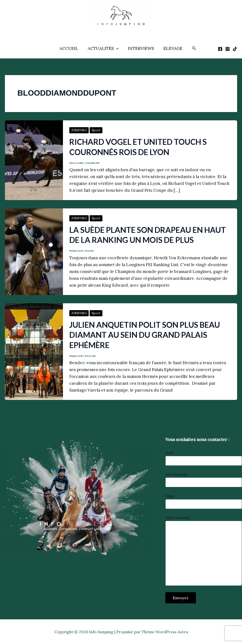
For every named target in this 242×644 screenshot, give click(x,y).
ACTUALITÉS (104, 48)
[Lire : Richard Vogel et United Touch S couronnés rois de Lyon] (34, 160)
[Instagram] (228, 49)
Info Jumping (116, 31)
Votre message (204, 551)
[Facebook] (220, 49)
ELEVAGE (171, 48)
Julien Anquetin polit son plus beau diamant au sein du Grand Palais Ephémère (145, 335)
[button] (192, 48)
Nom (204, 458)
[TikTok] (235, 49)
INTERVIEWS (140, 48)
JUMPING (79, 130)
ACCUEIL (71, 48)
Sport (96, 130)
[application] (117, 48)
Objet (204, 501)
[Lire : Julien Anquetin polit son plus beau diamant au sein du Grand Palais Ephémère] (34, 351)
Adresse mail (204, 480)
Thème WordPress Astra (165, 632)
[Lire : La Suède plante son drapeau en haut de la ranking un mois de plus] (34, 251)
